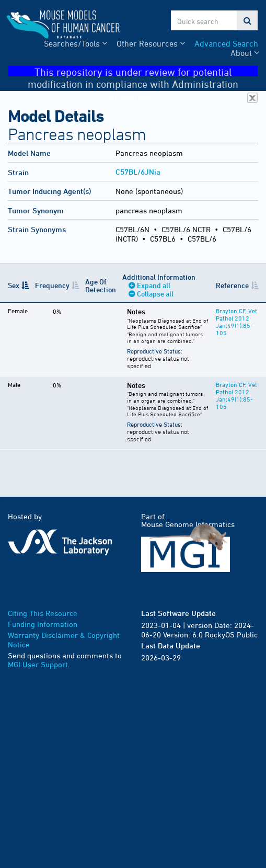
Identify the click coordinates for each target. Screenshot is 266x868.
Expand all (154, 285)
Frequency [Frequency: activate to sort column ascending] (52, 285)
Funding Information (43, 624)
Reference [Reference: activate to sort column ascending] (232, 285)
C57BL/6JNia (138, 172)
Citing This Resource (43, 613)
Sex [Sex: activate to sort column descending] (14, 285)
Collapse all (155, 294)
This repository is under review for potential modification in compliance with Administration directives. (143, 71)
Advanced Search (226, 43)
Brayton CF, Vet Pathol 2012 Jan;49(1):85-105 (236, 322)
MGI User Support (38, 664)
